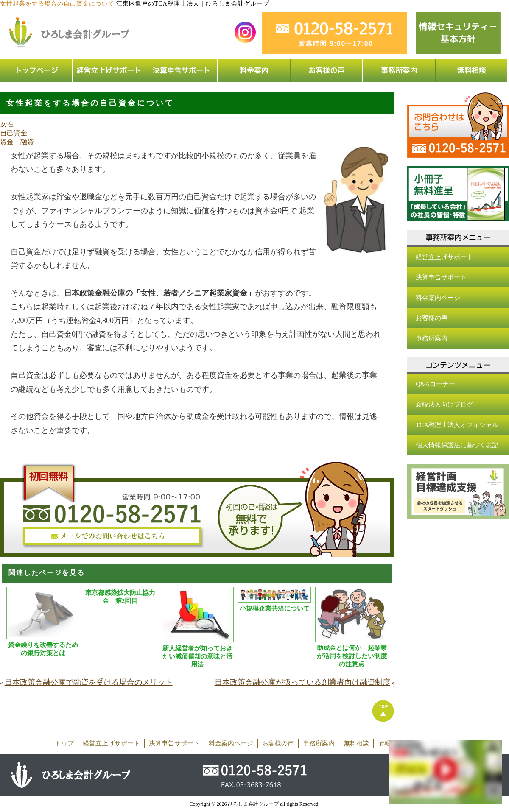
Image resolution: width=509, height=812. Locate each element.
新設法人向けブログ (444, 405)
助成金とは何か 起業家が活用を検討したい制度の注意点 (352, 656)
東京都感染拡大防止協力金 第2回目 (120, 597)
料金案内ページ (438, 298)
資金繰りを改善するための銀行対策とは (43, 649)
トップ (64, 743)
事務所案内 (432, 338)
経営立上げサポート (444, 257)
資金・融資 (17, 142)
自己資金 (14, 133)
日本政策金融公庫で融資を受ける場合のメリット (89, 682)
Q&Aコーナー (435, 384)
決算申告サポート (441, 277)
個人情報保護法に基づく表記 (457, 445)
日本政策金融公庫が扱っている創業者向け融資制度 (302, 682)
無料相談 (356, 743)
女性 (7, 124)
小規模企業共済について (275, 608)
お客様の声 (432, 318)
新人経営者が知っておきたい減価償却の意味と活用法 (197, 656)
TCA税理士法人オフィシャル (457, 425)
